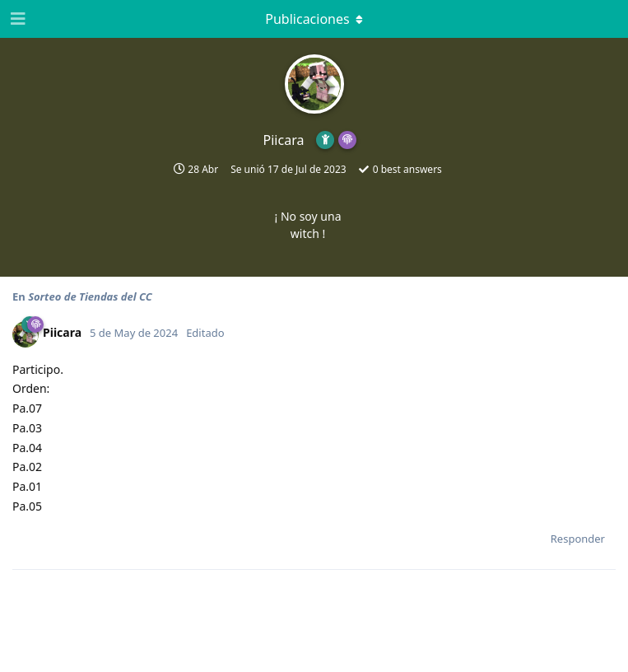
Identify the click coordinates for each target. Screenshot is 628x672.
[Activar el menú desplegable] (314, 19)
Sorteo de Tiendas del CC (90, 296)
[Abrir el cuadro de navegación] (16, 19)
